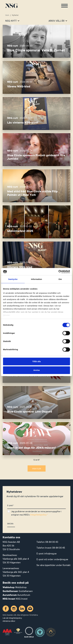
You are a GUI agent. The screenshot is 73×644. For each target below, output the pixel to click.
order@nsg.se (61, 559)
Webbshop (21, 587)
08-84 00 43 (52, 542)
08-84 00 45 (59, 548)
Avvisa (36, 370)
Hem (7, 15)
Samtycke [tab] (13, 279)
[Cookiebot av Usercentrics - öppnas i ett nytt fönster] (58, 272)
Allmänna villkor (9, 621)
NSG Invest (22, 599)
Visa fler (37, 469)
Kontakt (67, 565)
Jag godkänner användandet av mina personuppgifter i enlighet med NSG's (36, 513)
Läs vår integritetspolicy (12, 618)
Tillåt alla (36, 361)
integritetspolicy (38, 515)
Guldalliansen (26, 591)
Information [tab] (36, 279)
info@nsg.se (50, 554)
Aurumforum (24, 595)
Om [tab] (60, 279)
